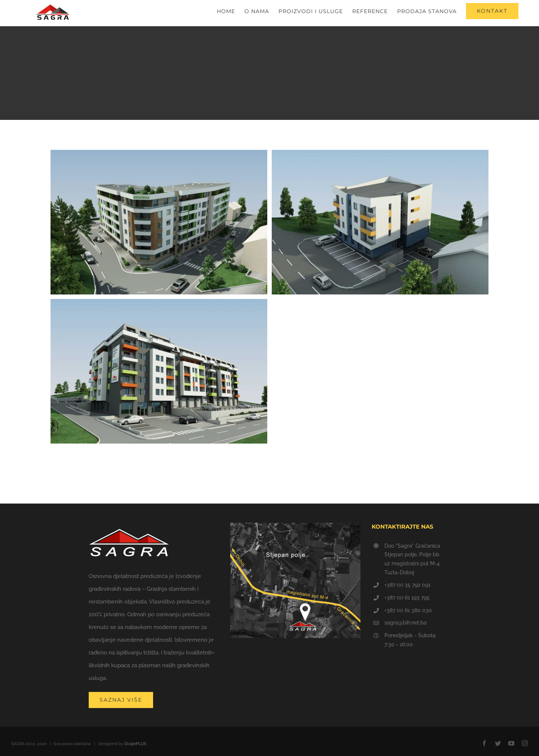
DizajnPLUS (135, 744)
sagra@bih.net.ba (406, 623)
